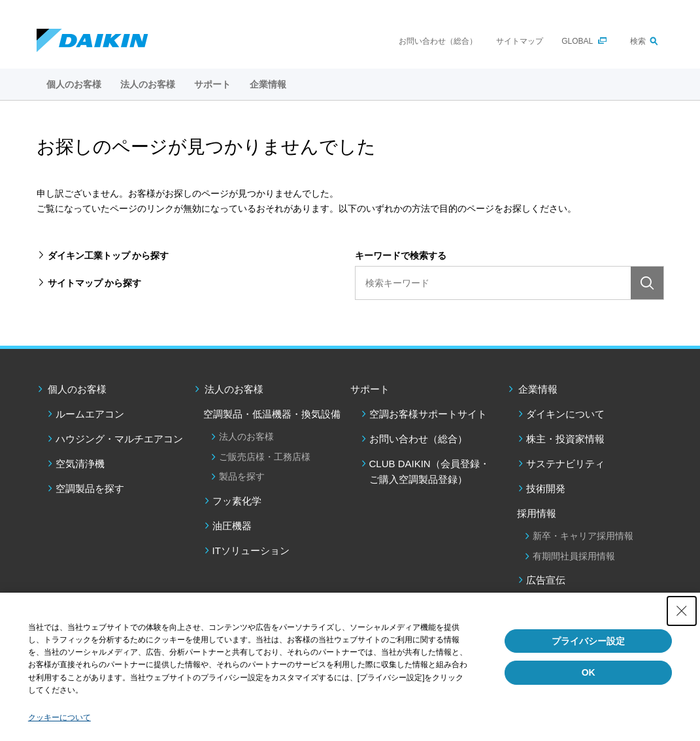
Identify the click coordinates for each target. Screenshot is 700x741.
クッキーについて (59, 717)
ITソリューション (251, 551)
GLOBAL (577, 41)
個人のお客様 (77, 389)
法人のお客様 (234, 389)
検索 (638, 41)
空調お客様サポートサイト (428, 414)
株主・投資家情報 (565, 439)
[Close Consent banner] (682, 611)
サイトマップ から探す (95, 283)
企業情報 (538, 389)
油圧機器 (232, 526)
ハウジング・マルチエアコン (119, 439)
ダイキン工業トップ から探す (108, 255)
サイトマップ (520, 41)
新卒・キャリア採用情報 (583, 536)
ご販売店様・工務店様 (265, 457)
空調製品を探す (90, 488)
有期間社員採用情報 (574, 556)
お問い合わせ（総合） (438, 41)
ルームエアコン (90, 414)
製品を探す (242, 476)
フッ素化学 (237, 501)
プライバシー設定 (588, 641)
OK (589, 672)
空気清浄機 (80, 464)
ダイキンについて (565, 414)
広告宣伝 (546, 580)
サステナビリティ (565, 464)
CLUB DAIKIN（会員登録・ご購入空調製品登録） (429, 471)
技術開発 (546, 488)
